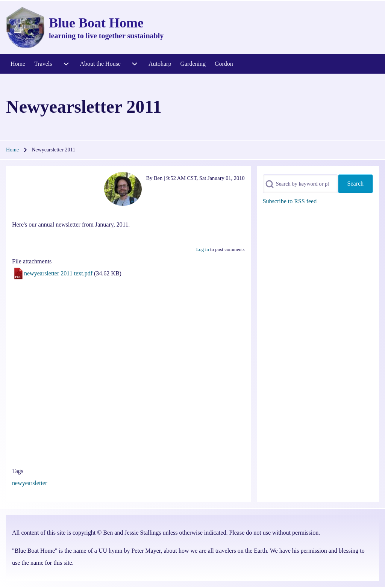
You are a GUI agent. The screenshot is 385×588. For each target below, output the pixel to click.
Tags (18, 471)
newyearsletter (30, 483)
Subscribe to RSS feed (290, 201)
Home (12, 150)
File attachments (32, 261)
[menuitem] (18, 64)
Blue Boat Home (96, 23)
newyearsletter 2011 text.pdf (58, 273)
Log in (202, 249)
